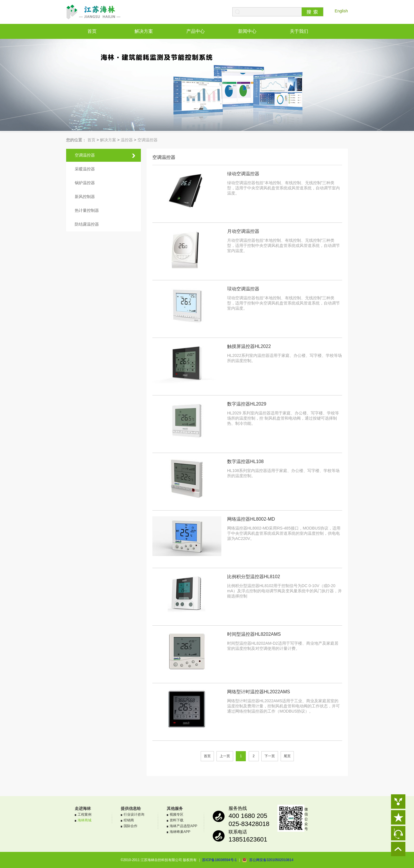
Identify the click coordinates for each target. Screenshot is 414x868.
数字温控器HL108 (245, 461)
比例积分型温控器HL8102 (254, 577)
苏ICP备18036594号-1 (219, 860)
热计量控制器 (87, 210)
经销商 (129, 820)
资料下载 (177, 820)
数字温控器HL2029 (247, 404)
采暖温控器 (85, 169)
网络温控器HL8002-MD (251, 519)
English (341, 11)
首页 (92, 31)
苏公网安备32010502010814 (271, 860)
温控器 (127, 140)
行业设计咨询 (134, 814)
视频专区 (177, 814)
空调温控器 (147, 140)
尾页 (287, 756)
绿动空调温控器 (243, 174)
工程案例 (85, 814)
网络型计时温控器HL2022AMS (259, 692)
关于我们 (299, 31)
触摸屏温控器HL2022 (249, 346)
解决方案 (144, 31)
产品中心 (195, 31)
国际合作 (131, 826)
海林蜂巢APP (180, 832)
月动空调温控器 (243, 231)
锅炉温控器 (85, 183)
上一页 (225, 756)
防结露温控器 (87, 224)
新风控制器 (85, 197)
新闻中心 (247, 31)
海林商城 (85, 820)
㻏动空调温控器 (243, 289)
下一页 (270, 756)
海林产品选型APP (183, 826)
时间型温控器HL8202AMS (254, 634)
